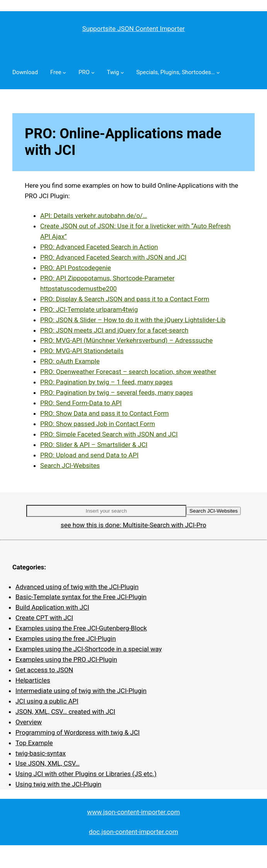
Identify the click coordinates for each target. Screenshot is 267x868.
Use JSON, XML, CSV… (48, 763)
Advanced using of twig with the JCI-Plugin (77, 587)
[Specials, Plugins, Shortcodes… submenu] (218, 72)
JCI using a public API (47, 701)
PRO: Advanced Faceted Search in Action (99, 247)
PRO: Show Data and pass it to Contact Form (105, 413)
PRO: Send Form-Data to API (81, 403)
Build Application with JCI (52, 607)
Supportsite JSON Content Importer (134, 29)
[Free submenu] (64, 72)
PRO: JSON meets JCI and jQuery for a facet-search (114, 330)
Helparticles (33, 680)
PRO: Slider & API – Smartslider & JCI (94, 445)
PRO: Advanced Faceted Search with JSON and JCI (113, 257)
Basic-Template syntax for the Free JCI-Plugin (81, 597)
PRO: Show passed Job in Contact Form (98, 424)
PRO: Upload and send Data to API (89, 455)
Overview (29, 722)
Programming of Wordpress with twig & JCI (78, 732)
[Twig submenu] (122, 72)
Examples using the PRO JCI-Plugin (66, 659)
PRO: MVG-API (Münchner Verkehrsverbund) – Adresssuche (126, 340)
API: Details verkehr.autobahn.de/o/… (94, 216)
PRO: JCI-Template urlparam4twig (89, 309)
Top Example (34, 743)
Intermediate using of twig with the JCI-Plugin (81, 691)
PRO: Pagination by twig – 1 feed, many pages (106, 382)
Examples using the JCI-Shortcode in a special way (89, 649)
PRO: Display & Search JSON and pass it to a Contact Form (125, 299)
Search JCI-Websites (70, 465)
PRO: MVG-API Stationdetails (82, 351)
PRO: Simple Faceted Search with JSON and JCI (109, 434)
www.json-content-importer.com (134, 812)
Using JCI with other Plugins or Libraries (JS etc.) (86, 774)
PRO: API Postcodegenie (76, 268)
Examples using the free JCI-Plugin (66, 639)
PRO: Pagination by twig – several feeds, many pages (116, 392)
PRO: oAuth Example (70, 361)
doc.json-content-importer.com (133, 832)
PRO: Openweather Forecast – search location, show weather (128, 372)
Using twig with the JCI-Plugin (58, 784)
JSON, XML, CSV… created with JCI (65, 712)
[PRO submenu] (93, 72)
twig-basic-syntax (41, 753)
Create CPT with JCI (44, 618)
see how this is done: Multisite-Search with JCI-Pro (133, 525)
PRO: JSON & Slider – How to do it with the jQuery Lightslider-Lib (133, 320)
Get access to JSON (44, 670)
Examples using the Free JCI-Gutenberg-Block (81, 628)
